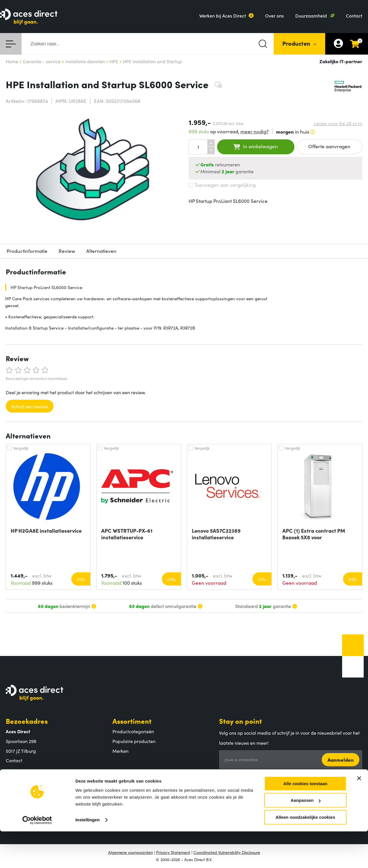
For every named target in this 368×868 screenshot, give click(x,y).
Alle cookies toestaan (305, 820)
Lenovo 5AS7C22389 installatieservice (216, 534)
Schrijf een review (30, 406)
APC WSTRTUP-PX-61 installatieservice (127, 534)
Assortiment (132, 721)
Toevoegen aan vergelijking (222, 185)
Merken (120, 751)
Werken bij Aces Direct (223, 16)
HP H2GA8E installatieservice (46, 531)
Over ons (274, 16)
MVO (11, 805)
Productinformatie (27, 251)
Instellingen (88, 856)
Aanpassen (306, 837)
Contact (354, 16)
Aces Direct (24, 775)
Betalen (120, 785)
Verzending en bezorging (139, 795)
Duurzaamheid (311, 16)
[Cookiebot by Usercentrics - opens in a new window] (37, 857)
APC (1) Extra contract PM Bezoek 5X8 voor (314, 534)
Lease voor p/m (338, 123)
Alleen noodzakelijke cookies (305, 854)
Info (81, 579)
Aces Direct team (24, 795)
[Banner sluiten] (359, 815)
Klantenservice (137, 775)
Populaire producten (134, 741)
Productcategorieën (133, 731)
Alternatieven (101, 251)
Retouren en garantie (135, 805)
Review (67, 251)
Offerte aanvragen (329, 146)
